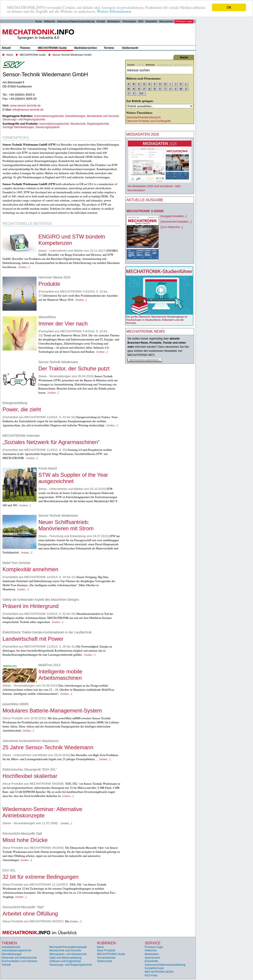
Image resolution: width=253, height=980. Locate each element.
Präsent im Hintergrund (31, 606)
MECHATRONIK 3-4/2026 (145, 211)
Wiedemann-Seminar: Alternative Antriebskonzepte (42, 812)
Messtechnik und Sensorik (103, 116)
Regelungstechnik (98, 124)
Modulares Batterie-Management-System (52, 711)
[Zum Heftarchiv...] (172, 227)
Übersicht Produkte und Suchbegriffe (149, 121)
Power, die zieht (22, 409)
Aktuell (6, 48)
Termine (109, 48)
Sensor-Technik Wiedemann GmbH (72, 55)
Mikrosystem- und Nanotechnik (68, 954)
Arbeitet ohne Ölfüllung (30, 914)
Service (153, 943)
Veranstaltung (164, 65)
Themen (25, 48)
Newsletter (151, 21)
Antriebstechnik (11, 947)
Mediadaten (114, 21)
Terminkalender (106, 958)
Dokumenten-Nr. (183, 65)
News (100, 947)
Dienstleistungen (75, 116)
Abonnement (166, 21)
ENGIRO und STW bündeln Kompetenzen (72, 240)
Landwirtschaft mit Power (33, 639)
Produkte (49, 284)
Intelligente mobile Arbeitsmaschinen (60, 675)
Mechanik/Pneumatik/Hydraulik (68, 947)
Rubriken (106, 943)
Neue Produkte (106, 950)
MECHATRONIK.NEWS (159, 972)
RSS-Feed (151, 975)
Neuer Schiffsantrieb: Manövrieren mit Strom (66, 525)
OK (229, 7)
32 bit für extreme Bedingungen (41, 877)
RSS (141, 21)
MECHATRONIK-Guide (52, 48)
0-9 (141, 93)
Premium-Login (184, 21)
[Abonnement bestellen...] (176, 222)
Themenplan (129, 21)
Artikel (140, 65)
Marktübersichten (86, 48)
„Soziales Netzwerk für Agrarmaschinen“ (51, 442)
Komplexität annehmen (30, 569)
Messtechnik (78, 124)
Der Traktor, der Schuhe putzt (74, 368)
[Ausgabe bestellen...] (174, 216)
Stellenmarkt (130, 48)
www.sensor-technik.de (25, 105)
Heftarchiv (50, 21)
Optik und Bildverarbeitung (65, 958)
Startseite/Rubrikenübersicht (143, 117)
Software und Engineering (65, 961)
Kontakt (101, 21)
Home (38, 21)
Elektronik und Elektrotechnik (19, 958)
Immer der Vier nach (63, 324)
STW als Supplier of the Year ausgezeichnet (73, 478)
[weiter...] (24, 267)
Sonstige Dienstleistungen (18, 127)
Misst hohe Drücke (25, 840)
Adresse (150, 65)
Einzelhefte (151, 961)
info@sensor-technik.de (28, 110)
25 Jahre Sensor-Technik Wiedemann (48, 747)
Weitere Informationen (114, 11)
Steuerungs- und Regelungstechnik (24, 119)
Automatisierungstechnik (49, 116)
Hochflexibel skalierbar (30, 776)
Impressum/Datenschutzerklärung (76, 21)
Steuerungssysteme (47, 127)
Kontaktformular (154, 968)
